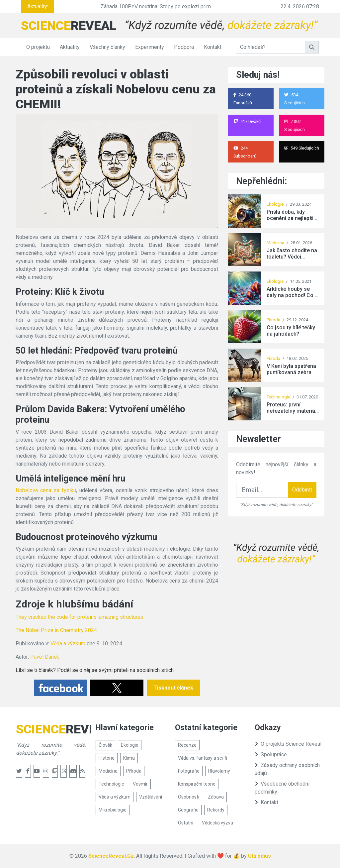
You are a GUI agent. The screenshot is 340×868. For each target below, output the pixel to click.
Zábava (216, 797)
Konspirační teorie (197, 784)
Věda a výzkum (68, 644)
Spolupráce (271, 755)
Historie (107, 758)
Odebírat (302, 490)
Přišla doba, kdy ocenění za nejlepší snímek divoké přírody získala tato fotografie (290, 215)
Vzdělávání (151, 797)
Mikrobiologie (113, 810)
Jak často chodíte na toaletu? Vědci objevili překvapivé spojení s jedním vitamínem (292, 254)
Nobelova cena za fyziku (46, 490)
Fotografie (189, 771)
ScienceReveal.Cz (111, 856)
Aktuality (70, 47)
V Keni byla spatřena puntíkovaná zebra (291, 369)
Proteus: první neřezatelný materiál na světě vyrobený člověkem (292, 408)
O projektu (38, 47)
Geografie (188, 810)
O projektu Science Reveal (288, 744)
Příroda (273, 320)
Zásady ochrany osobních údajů (287, 769)
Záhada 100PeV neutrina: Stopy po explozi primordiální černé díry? (178, 6)
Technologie (278, 397)
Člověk (105, 745)
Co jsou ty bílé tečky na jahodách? (291, 331)
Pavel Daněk (45, 657)
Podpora (184, 47)
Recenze (187, 745)
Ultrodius (259, 856)
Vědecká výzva (217, 823)
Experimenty (150, 47)
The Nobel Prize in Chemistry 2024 (56, 630)
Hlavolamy (219, 771)
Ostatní (186, 823)
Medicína (275, 243)
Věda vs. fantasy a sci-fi (203, 758)
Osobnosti (189, 797)
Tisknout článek (173, 688)
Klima (129, 758)
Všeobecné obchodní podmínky (282, 788)
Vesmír (140, 784)
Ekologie (275, 204)
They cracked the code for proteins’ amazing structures (80, 617)
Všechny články (107, 47)
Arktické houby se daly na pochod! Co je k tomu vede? (293, 292)
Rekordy (216, 810)
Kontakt (213, 47)
